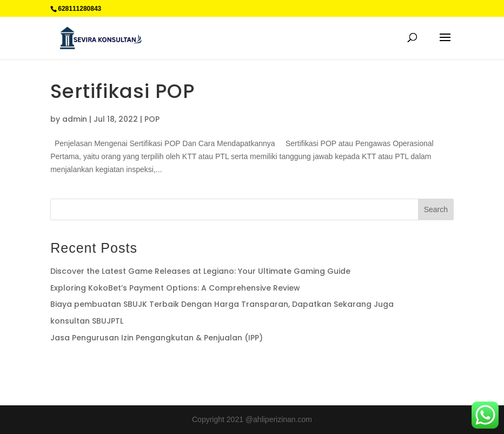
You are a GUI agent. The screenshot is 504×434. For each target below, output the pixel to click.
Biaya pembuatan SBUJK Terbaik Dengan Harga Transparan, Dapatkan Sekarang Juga (222, 304)
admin (75, 119)
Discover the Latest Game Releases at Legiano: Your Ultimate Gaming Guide (200, 271)
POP (152, 119)
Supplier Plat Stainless (88, 367)
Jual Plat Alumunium (230, 367)
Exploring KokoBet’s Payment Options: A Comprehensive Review (175, 288)
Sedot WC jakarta (296, 367)
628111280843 (79, 9)
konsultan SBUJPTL (87, 321)
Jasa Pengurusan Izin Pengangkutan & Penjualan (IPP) (157, 338)
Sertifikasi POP (122, 91)
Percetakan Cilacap (161, 367)
